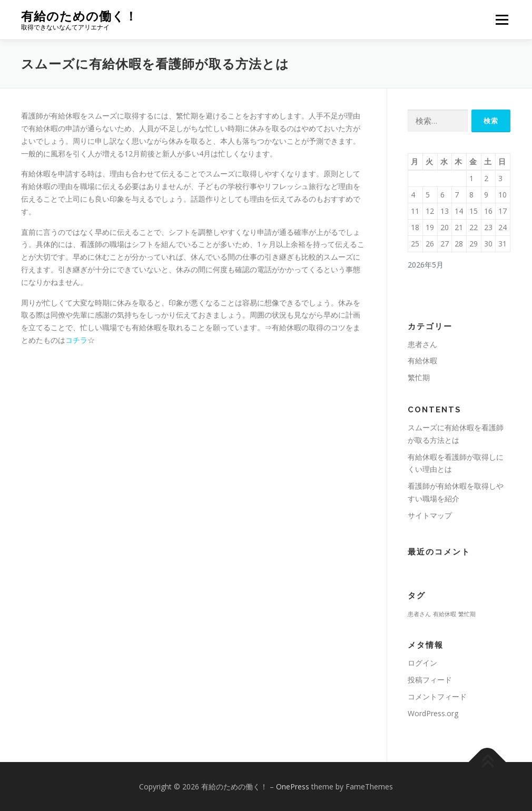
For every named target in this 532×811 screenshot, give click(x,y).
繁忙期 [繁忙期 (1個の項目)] (467, 614)
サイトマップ (430, 515)
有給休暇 (422, 360)
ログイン (422, 663)
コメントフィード (437, 696)
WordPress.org (433, 713)
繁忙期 (419, 377)
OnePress (293, 787)
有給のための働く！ (79, 16)
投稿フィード (430, 680)
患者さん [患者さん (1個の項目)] (419, 614)
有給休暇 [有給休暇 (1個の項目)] (445, 614)
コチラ (76, 340)
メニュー (502, 20)
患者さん (422, 344)
